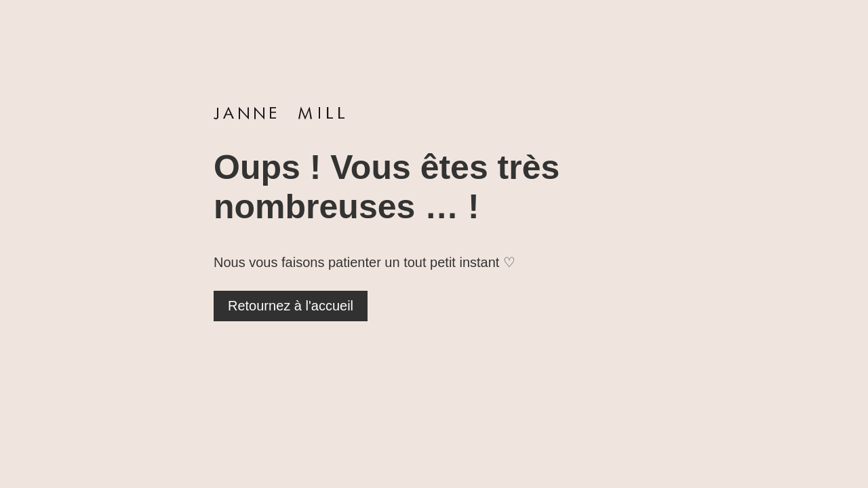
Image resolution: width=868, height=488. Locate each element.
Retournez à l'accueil (291, 306)
